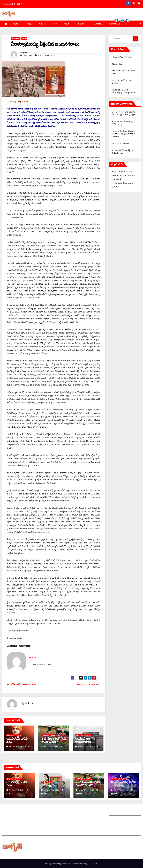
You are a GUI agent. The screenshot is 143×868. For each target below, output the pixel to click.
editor (26, 52)
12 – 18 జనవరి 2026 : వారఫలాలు (123, 784)
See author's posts (42, 664)
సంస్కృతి (43, 24)
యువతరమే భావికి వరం (17, 740)
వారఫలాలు (114, 779)
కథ (43, 782)
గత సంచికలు (82, 24)
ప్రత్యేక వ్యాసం (11, 735)
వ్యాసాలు (17, 24)
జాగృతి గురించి (8, 810)
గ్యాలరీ (67, 24)
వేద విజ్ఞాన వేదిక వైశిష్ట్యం (125, 115)
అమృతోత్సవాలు (16, 38)
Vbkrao (115, 143)
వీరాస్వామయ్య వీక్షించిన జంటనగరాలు (45, 44)
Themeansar (92, 864)
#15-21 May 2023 (46, 56)
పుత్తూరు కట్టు (117, 153)
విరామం (126, 143)
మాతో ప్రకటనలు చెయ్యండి (48, 816)
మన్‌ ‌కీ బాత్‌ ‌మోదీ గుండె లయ (22, 685)
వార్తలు (30, 24)
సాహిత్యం (48, 782)
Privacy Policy (116, 825)
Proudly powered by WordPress (58, 864)
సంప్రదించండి (7, 816)
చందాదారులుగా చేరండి (83, 816)
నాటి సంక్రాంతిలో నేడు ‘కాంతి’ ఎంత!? (53, 740)
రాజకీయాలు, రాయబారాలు (83, 740)
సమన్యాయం (117, 64)
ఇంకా (55, 24)
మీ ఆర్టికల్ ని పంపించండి (48, 810)
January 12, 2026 (17, 790)
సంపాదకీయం (98, 24)
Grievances (115, 819)
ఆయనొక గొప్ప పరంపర (89, 685)
